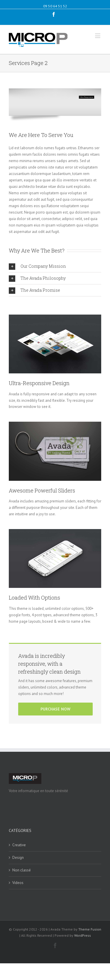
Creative (19, 845)
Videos (18, 883)
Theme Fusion (90, 929)
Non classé (22, 870)
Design (18, 858)
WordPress (83, 935)
